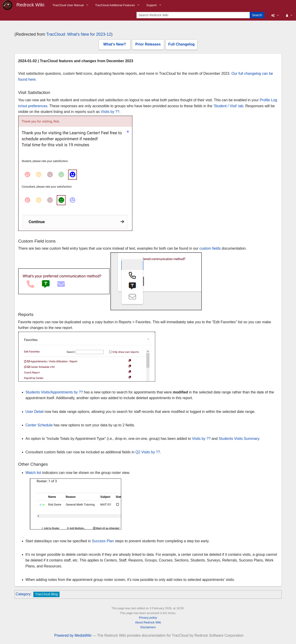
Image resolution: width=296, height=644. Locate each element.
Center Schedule (39, 425)
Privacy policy (148, 618)
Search (257, 15)
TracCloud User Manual (68, 5)
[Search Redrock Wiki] (194, 15)
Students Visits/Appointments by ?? (54, 392)
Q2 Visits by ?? (148, 452)
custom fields (210, 248)
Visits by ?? (110, 112)
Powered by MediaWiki (73, 635)
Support (152, 5)
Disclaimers (148, 627)
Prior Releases (148, 44)
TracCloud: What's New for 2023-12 (79, 34)
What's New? (115, 44)
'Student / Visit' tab (228, 106)
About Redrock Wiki (148, 622)
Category (23, 594)
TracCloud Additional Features (115, 5)
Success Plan (103, 541)
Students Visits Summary (239, 439)
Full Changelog (181, 44)
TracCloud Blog (46, 594)
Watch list (33, 473)
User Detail (35, 412)
